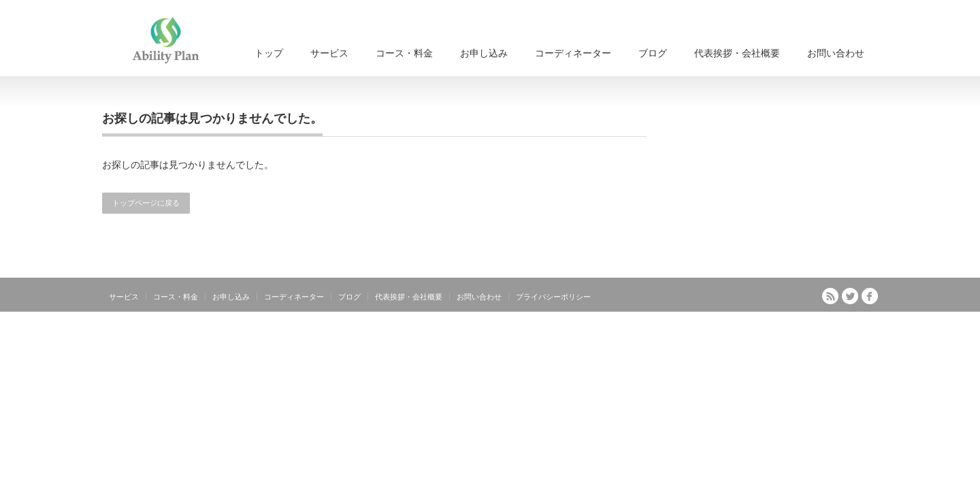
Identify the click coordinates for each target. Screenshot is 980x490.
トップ (269, 53)
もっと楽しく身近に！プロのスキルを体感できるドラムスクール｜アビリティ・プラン (719, 327)
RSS (830, 296)
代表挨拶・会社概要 (737, 53)
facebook (870, 296)
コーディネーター (573, 53)
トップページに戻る (146, 203)
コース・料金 (404, 53)
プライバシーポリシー (553, 297)
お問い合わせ (836, 53)
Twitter (850, 296)
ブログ (653, 53)
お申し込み (484, 53)
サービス (329, 53)
